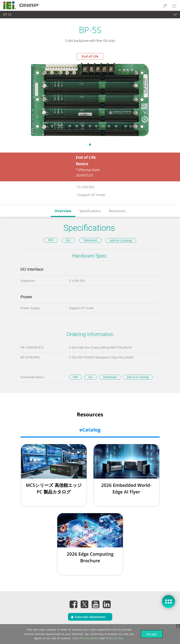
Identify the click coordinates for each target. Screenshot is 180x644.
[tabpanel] (90, 100)
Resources (117, 211)
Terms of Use (114, 638)
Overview (63, 211)
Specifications (90, 211)
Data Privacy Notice (85, 638)
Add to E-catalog (121, 240)
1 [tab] (90, 144)
